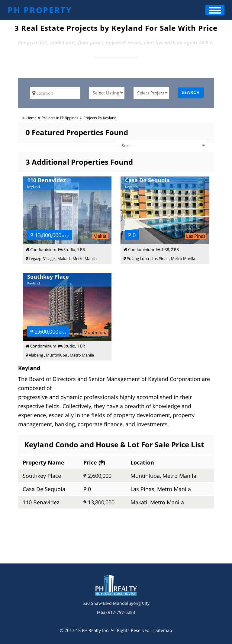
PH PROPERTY (40, 10)
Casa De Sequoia (44, 489)
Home (31, 118)
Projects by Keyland (100, 118)
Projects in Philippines (60, 118)
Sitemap (164, 630)
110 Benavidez (41, 502)
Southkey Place (42, 476)
